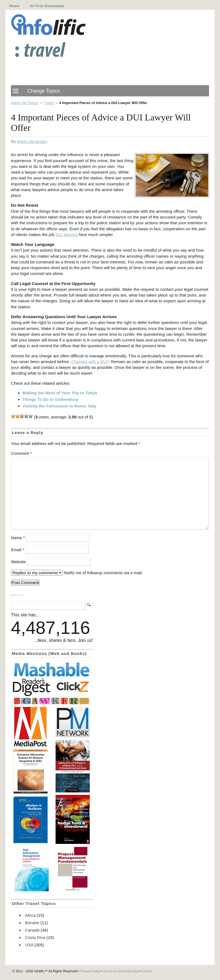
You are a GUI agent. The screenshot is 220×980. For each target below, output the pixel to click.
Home (14, 6)
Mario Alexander (32, 141)
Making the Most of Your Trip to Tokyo (60, 393)
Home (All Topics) (25, 103)
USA (29, 945)
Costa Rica (35, 937)
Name (18, 538)
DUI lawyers (67, 235)
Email (18, 550)
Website (18, 562)
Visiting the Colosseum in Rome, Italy (60, 406)
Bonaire (32, 923)
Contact (147, 971)
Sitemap (132, 971)
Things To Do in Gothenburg (50, 399)
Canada (32, 930)
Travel (49, 103)
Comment (21, 453)
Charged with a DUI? (90, 362)
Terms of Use (113, 971)
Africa (30, 915)
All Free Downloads (47, 6)
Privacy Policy (90, 971)
